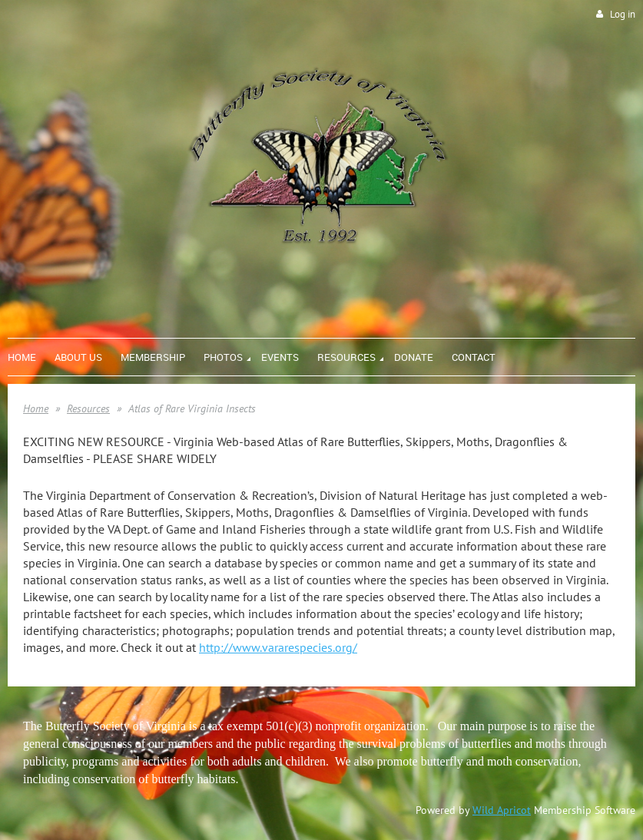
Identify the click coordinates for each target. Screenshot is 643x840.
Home (36, 408)
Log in (623, 14)
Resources (88, 408)
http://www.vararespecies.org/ (278, 647)
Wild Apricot (502, 810)
